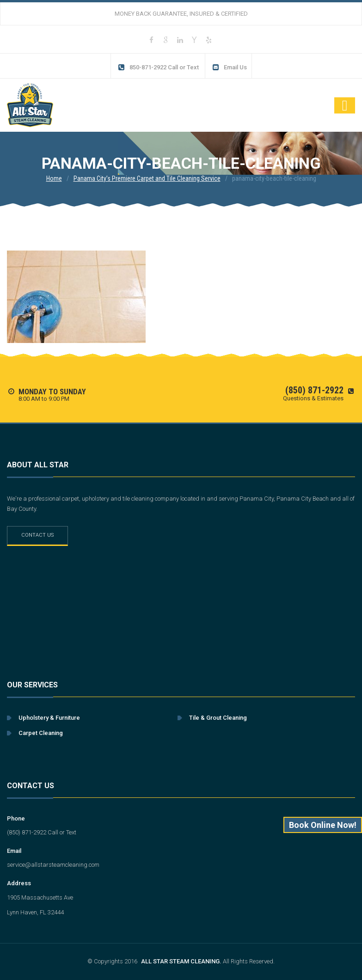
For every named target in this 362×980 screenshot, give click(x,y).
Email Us (230, 67)
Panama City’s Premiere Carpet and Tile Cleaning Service (147, 178)
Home (54, 178)
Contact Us (37, 535)
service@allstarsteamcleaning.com (53, 865)
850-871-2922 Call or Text (158, 67)
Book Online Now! (323, 825)
